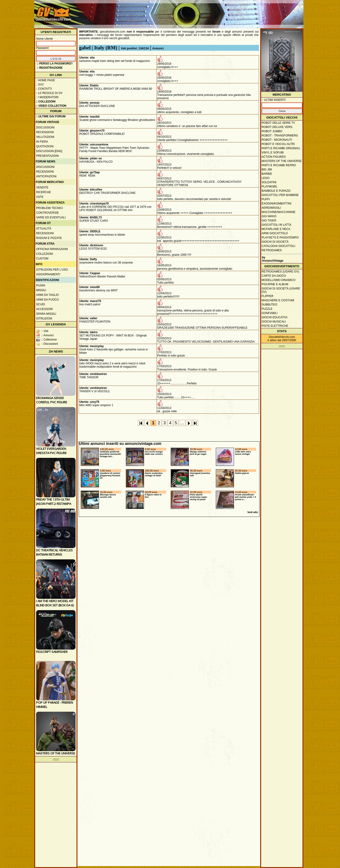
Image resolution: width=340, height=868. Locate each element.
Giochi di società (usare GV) (281, 290)
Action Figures (274, 157)
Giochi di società (275, 242)
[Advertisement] (216, 12)
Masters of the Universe (282, 161)
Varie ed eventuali (51, 217)
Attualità (44, 229)
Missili (41, 290)
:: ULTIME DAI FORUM (51, 116)
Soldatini (269, 182)
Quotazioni (45, 146)
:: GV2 (40, 85)
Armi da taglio (47, 295)
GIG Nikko (269, 216)
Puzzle (267, 309)
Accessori (45, 309)
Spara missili (46, 314)
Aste (40, 197)
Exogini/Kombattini (276, 204)
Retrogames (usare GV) (280, 272)
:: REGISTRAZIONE (50, 68)
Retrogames (272, 250)
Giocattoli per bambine (280, 195)
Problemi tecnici (49, 208)
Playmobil (270, 187)
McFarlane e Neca (276, 229)
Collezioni (45, 254)
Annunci (158, 48)
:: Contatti (44, 89)
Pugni (41, 285)
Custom (42, 259)
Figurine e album (275, 284)
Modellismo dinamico (278, 280)
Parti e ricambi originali (281, 148)
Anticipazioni (46, 176)
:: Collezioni (46, 102)
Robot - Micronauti (277, 140)
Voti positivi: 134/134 (135, 48)
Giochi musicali (274, 322)
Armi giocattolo (275, 233)
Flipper (268, 296)
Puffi (266, 199)
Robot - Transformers (280, 136)
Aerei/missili (271, 208)
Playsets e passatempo (280, 238)
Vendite (42, 187)
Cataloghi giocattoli (278, 246)
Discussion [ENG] (49, 151)
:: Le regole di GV (49, 93)
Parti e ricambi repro (279, 165)
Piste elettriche (275, 326)
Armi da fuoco (47, 300)
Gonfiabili (270, 313)
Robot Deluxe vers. (277, 127)
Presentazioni (47, 156)
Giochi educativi (274, 317)
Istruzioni (44, 319)
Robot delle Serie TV (278, 123)
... (182, 423)
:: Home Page (45, 80)
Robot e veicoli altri (278, 144)
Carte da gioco (274, 276)
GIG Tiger (269, 221)
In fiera (42, 142)
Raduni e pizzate (49, 238)
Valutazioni (45, 137)
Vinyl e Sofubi (273, 153)
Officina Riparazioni (52, 249)
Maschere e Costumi (278, 300)
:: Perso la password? (55, 64)
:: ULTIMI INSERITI (274, 100)
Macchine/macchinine (278, 212)
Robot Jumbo (272, 131)
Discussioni (45, 128)
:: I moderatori (47, 97)
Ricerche (44, 192)
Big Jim (267, 170)
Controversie (47, 213)
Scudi (40, 304)
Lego (266, 178)
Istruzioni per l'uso (52, 270)
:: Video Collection (51, 106)
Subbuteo (269, 305)
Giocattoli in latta (276, 225)
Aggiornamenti (48, 274)
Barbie (267, 174)
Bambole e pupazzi (276, 191)
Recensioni (45, 132)
